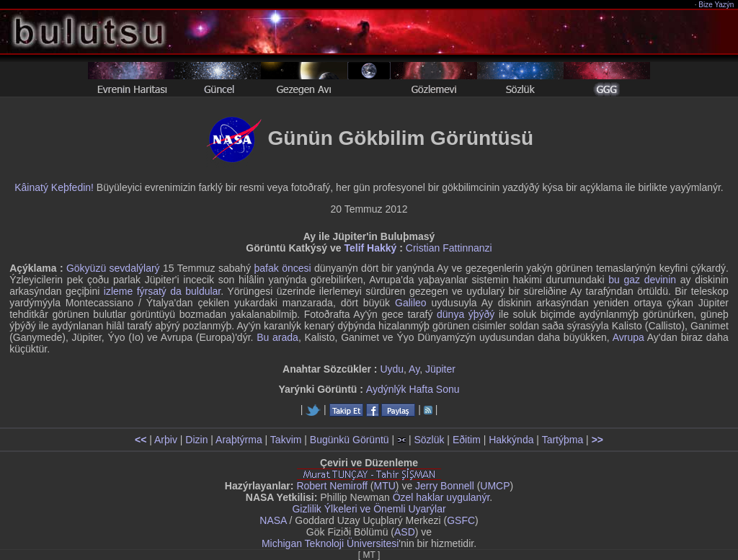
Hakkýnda (511, 440)
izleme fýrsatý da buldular (162, 291)
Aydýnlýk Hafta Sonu (413, 389)
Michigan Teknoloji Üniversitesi (330, 543)
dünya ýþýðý (466, 314)
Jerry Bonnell (445, 486)
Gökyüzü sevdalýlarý (113, 268)
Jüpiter (440, 369)
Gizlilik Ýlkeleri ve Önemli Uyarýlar (369, 509)
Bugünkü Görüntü (350, 440)
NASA (273, 520)
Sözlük (429, 440)
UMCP (495, 486)
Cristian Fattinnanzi (449, 248)
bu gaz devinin (642, 280)
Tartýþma (563, 440)
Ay (414, 369)
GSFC (461, 520)
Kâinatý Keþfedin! (54, 187)
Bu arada (277, 337)
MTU (385, 486)
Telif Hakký (370, 248)
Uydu (392, 369)
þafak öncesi (283, 268)
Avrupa (628, 337)
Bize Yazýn (717, 5)
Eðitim (467, 440)
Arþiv (166, 440)
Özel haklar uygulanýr (441, 497)
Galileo (411, 303)
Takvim (286, 440)
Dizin (196, 440)
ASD (405, 532)
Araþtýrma (239, 440)
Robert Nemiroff (332, 486)
